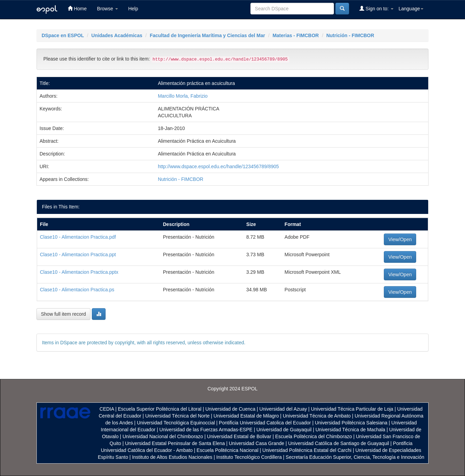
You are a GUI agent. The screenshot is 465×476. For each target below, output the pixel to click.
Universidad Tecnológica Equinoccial (176, 423)
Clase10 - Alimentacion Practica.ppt (78, 255)
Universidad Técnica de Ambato (317, 416)
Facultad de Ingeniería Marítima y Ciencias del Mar (207, 35)
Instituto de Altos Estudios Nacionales (172, 457)
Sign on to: (376, 8)
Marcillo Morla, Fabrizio (183, 96)
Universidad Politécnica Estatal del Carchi (307, 450)
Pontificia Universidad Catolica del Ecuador (265, 423)
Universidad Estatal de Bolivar (239, 436)
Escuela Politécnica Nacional (228, 450)
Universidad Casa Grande (257, 443)
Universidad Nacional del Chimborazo (163, 436)
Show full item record (63, 314)
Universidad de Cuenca (230, 409)
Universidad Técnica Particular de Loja (352, 409)
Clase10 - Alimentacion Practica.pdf (78, 237)
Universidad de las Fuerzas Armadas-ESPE (206, 430)
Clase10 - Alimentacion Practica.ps (77, 290)
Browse (107, 9)
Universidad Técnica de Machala (350, 430)
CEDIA (107, 409)
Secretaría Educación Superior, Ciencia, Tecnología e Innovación (355, 457)
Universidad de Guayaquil (284, 430)
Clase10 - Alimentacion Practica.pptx (79, 272)
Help (133, 9)
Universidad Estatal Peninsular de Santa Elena (175, 443)
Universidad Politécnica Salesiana (351, 423)
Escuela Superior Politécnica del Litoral (160, 409)
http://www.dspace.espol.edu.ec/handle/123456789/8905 (218, 166)
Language (411, 9)
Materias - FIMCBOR (296, 35)
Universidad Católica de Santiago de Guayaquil (339, 443)
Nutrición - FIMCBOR (350, 35)
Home (77, 8)
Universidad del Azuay (283, 409)
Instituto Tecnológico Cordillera (249, 457)
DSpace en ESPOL (63, 35)
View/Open (400, 239)
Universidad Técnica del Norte (177, 416)
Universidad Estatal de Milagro (246, 416)
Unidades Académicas (117, 35)
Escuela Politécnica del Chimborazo (313, 436)
